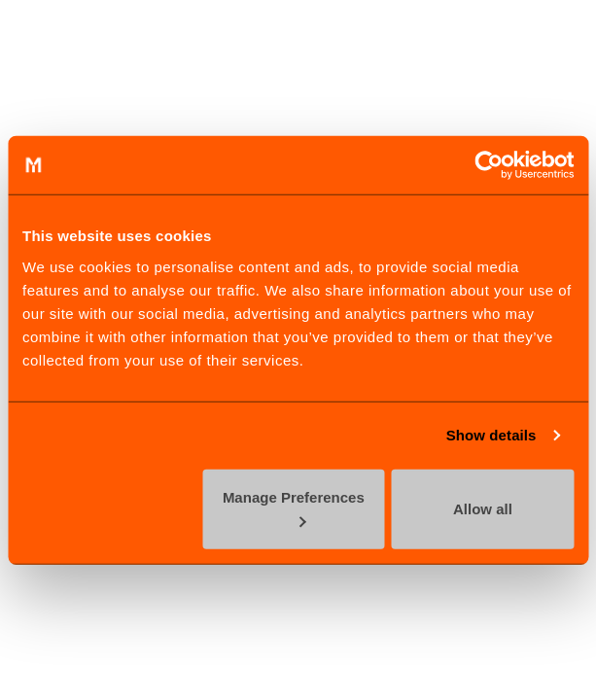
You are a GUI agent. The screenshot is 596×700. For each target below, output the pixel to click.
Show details (491, 435)
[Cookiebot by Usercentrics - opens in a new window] (489, 165)
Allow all (483, 508)
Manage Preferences (294, 507)
